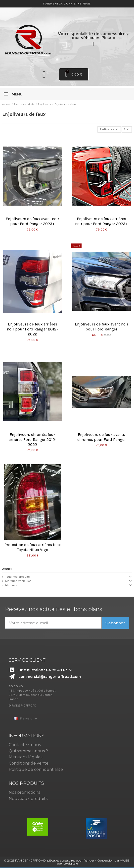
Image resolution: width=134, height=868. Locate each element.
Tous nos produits (18, 577)
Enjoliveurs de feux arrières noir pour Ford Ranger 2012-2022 (32, 329)
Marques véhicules (18, 581)
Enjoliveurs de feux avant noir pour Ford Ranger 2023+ (32, 221)
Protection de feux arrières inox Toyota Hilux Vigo (33, 547)
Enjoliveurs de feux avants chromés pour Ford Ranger (102, 437)
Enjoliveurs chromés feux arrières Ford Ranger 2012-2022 (33, 439)
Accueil (7, 569)
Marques (11, 585)
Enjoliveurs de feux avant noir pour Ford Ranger (102, 327)
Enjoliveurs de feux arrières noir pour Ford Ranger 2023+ (101, 221)
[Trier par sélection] (109, 129)
